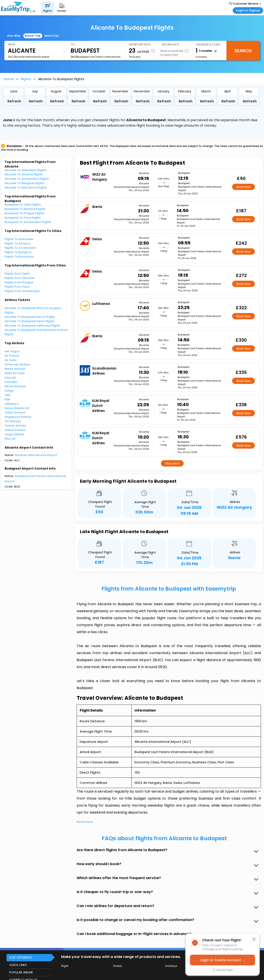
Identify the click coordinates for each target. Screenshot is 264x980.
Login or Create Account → (223, 960)
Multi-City (52, 36)
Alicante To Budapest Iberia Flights (30, 317)
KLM (7, 399)
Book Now (243, 187)
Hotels (118, 966)
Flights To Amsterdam (20, 248)
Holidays (171, 966)
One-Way (14, 36)
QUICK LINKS (18, 965)
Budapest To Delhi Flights (23, 205)
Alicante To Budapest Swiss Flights (30, 321)
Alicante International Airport (36, 455)
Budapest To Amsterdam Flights (28, 222)
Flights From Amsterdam (22, 291)
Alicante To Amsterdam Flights (27, 179)
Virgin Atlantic (15, 434)
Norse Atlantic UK (17, 408)
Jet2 (8, 395)
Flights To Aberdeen (19, 239)
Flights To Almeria (17, 243)
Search (243, 51)
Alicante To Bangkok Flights (24, 183)
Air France (12, 356)
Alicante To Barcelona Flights (26, 188)
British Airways (15, 369)
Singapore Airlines (18, 417)
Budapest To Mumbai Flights (25, 209)
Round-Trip (33, 36)
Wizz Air (10, 439)
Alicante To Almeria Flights (24, 174)
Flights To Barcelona (19, 257)
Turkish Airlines (15, 426)
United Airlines (15, 430)
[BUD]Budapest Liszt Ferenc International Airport (96, 57)
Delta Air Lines (15, 373)
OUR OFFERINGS (21, 958)
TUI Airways (13, 421)
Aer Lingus (12, 351)
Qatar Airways (15, 412)
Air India (10, 360)
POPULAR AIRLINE (21, 972)
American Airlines (17, 364)
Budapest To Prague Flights (25, 213)
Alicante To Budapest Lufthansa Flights (33, 326)
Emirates (11, 382)
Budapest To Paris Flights (23, 218)
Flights (26, 79)
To (72, 44)
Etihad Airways (15, 386)
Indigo (9, 391)
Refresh (14, 101)
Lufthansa (12, 404)
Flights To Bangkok (18, 252)
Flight (65, 966)
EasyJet (10, 378)
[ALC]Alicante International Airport (29, 57)
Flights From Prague (19, 282)
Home (9, 79)
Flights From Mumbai (20, 278)
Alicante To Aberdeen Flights (26, 170)
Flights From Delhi (17, 274)
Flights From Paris (17, 287)
